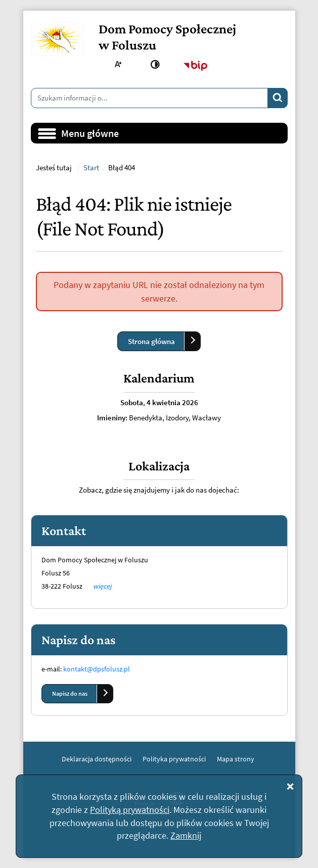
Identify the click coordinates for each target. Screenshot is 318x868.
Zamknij (186, 835)
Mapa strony (236, 759)
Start (91, 168)
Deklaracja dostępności (97, 759)
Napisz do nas (70, 693)
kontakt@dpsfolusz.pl (97, 669)
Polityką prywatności (130, 810)
